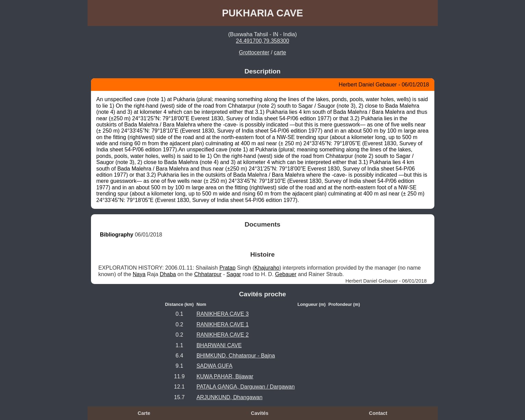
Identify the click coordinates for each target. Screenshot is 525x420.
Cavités (260, 413)
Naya (139, 274)
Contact (378, 413)
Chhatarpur (208, 274)
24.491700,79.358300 (263, 41)
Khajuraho (267, 268)
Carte (144, 413)
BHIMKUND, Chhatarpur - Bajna (235, 356)
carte (280, 52)
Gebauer (286, 274)
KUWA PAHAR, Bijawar (225, 376)
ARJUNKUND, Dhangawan (229, 397)
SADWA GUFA (214, 366)
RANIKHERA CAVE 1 (222, 324)
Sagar (234, 274)
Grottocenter (254, 52)
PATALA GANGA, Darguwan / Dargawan (245, 387)
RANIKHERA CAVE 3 (222, 314)
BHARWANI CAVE (219, 345)
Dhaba (168, 274)
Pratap (227, 268)
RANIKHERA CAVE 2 (222, 335)
